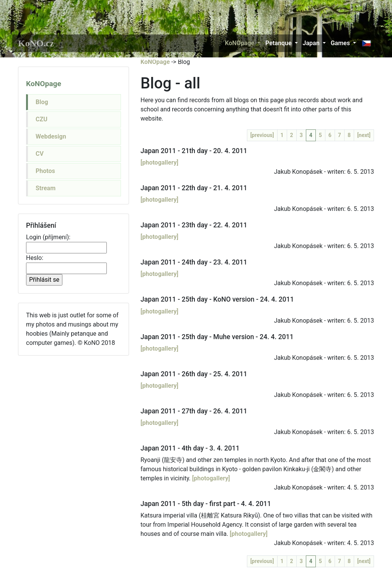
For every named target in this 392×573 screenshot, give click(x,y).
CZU (42, 119)
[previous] (262, 135)
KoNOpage (240, 43)
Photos (45, 171)
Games (340, 43)
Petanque (278, 43)
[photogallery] (159, 162)
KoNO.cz (36, 43)
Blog (42, 102)
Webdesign (51, 136)
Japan (311, 43)
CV (40, 154)
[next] (364, 135)
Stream (46, 188)
